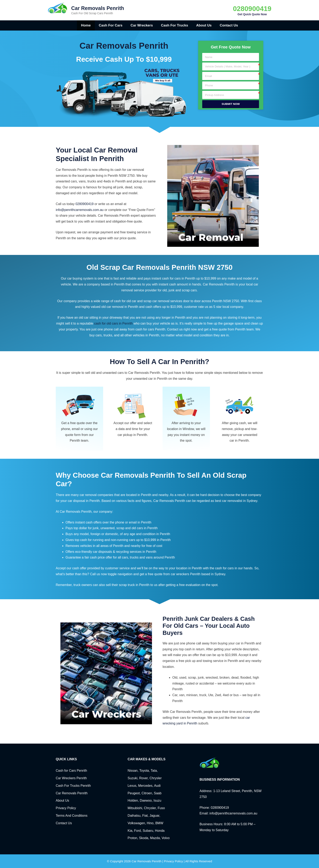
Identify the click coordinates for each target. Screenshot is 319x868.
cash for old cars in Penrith (113, 323)
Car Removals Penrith (98, 8)
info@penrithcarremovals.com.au (80, 210)
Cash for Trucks (174, 25)
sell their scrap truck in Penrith (128, 585)
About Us (204, 25)
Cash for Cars (111, 25)
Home (86, 25)
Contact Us (229, 25)
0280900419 (252, 9)
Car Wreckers (142, 25)
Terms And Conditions (72, 816)
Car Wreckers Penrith (71, 778)
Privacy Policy (66, 808)
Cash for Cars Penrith (71, 771)
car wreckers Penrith (186, 574)
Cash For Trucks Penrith (73, 786)
